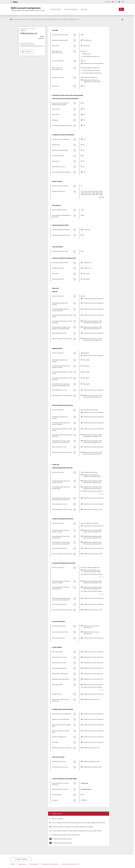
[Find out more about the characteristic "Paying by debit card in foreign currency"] (75, 339)
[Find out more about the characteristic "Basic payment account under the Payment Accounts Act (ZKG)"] (75, 103)
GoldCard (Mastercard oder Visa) (91, 68)
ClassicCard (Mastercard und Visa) (91, 70)
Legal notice (22, 864)
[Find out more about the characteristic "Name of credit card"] (75, 68)
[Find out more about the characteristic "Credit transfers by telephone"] (75, 668)
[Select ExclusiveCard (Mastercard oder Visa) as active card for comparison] (81, 73)
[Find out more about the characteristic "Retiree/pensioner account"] (75, 167)
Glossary (84, 9)
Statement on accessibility (50, 864)
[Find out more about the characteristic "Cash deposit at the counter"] (75, 762)
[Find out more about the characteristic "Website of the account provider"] (75, 789)
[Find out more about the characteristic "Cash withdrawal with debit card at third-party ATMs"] (75, 321)
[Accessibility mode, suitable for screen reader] (119, 2)
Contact (13, 864)
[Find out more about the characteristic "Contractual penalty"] (75, 795)
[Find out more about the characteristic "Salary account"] (75, 161)
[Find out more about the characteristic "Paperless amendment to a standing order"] (75, 731)
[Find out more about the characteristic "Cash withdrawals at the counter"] (75, 767)
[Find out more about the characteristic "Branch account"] (75, 109)
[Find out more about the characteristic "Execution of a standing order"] (75, 737)
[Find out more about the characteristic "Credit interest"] (75, 46)
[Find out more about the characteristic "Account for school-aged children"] (75, 150)
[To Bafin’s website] (14, 2)
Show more (102, 197)
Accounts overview (71, 9)
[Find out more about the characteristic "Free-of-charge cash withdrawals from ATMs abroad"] (75, 216)
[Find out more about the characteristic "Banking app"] (75, 120)
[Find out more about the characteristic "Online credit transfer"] (75, 652)
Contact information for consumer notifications (32, 46)
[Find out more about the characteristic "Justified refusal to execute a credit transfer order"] (75, 700)
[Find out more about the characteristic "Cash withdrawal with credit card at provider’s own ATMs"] (75, 481)
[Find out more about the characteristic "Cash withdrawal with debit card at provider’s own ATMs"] (75, 309)
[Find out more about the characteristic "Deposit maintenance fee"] (75, 279)
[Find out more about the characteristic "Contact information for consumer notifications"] (75, 783)
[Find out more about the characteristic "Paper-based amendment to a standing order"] (75, 725)
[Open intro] (122, 2)
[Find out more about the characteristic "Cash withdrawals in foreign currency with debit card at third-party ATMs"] (75, 327)
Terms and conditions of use (70, 864)
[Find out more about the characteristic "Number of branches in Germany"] (75, 186)
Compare (27, 52)
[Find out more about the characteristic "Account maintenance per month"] (75, 35)
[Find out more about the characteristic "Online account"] (75, 86)
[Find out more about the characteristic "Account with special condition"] (75, 140)
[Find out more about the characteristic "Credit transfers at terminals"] (75, 663)
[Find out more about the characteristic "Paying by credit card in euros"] (75, 504)
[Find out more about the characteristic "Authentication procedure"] (75, 126)
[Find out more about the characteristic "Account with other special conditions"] (75, 172)
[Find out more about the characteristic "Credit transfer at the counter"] (75, 657)
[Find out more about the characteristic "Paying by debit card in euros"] (75, 333)
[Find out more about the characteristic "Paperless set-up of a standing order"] (75, 720)
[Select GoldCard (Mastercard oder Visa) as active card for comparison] (81, 68)
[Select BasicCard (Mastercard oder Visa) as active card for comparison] (81, 56)
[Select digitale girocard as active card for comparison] (81, 54)
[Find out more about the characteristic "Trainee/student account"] (75, 156)
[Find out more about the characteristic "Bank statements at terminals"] (75, 632)
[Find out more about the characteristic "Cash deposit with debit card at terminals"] (75, 303)
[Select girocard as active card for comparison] (81, 51)
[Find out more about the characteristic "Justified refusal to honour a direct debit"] (75, 748)
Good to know (55, 9)
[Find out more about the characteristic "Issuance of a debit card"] (75, 61)
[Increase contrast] (113, 2)
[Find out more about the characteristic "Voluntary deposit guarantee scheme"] (75, 235)
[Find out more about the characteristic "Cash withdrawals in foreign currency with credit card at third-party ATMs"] (75, 498)
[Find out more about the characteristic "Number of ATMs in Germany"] (75, 210)
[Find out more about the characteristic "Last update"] (75, 800)
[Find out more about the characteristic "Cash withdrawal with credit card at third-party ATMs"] (75, 487)
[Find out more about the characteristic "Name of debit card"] (75, 51)
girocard (85, 51)
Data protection (34, 864)
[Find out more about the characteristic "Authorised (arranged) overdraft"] (75, 41)
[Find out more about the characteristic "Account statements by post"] (75, 626)
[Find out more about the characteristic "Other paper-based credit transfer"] (75, 679)
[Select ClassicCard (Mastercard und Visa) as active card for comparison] (81, 70)
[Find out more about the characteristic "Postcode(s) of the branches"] (75, 192)
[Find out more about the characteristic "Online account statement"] (75, 638)
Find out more (101, 494)
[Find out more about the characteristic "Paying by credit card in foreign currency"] (75, 510)
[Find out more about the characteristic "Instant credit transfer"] (75, 685)
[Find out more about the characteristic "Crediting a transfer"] (75, 694)
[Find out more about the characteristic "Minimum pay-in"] (75, 145)
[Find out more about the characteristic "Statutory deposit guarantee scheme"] (75, 230)
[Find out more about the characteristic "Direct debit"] (75, 743)
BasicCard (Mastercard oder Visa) (91, 56)
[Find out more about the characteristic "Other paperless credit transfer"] (75, 674)
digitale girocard (87, 54)
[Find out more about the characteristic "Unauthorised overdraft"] (75, 268)
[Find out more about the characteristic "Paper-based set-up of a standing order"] (75, 714)
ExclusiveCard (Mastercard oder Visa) (92, 73)
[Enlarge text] (116, 2)
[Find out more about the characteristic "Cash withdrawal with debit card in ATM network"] (75, 315)
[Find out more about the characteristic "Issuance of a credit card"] (75, 78)
